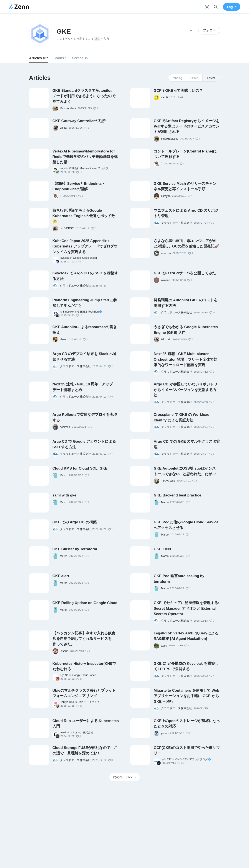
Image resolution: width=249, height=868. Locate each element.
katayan (166, 196)
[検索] (216, 7)
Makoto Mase (68, 108)
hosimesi (65, 427)
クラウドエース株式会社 (177, 223)
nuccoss (166, 253)
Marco (64, 475)
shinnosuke (67, 312)
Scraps (80, 58)
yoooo (165, 733)
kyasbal (65, 258)
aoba (164, 646)
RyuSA (65, 675)
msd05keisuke (170, 139)
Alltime (194, 78)
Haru (63, 339)
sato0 (164, 97)
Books (60, 58)
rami (63, 168)
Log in (232, 7)
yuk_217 (167, 759)
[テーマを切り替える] (207, 7)
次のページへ (125, 777)
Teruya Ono (168, 481)
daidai (63, 128)
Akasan (166, 280)
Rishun (64, 651)
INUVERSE (67, 228)
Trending (177, 78)
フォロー (209, 30)
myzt (63, 732)
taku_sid (166, 339)
